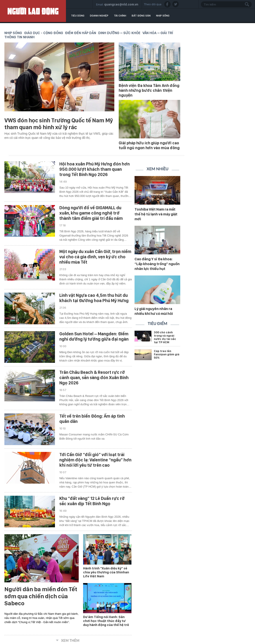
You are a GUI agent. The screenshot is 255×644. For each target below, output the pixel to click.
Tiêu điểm (158, 324)
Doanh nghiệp (99, 16)
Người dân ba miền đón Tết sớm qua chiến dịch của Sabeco (41, 596)
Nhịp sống (163, 16)
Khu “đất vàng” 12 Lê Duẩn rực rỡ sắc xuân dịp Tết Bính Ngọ (92, 501)
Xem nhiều (158, 169)
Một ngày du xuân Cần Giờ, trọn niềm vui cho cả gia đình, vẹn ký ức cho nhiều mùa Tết (95, 257)
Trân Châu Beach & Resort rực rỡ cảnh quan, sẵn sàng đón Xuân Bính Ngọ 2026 (94, 378)
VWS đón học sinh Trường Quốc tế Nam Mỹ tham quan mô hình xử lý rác (59, 124)
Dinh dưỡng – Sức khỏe (119, 33)
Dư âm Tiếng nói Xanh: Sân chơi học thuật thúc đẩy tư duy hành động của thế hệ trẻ (106, 621)
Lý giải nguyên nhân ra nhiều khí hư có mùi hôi (154, 311)
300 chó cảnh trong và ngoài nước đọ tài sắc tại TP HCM (165, 337)
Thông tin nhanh (19, 37)
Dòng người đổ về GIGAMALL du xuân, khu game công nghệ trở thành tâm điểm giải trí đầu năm (91, 213)
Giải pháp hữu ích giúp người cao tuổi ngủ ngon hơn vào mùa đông (149, 145)
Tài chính (120, 16)
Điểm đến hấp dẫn (81, 33)
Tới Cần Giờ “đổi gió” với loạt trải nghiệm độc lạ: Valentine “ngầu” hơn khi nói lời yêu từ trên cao (95, 460)
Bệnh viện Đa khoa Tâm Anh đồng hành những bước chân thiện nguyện (149, 90)
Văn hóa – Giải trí (158, 33)
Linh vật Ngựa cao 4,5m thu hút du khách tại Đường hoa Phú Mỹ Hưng (94, 298)
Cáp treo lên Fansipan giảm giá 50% (167, 354)
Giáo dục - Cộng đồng (44, 33)
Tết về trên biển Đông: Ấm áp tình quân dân (92, 419)
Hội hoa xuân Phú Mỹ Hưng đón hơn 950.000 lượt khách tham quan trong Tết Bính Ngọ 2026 (95, 169)
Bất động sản (141, 16)
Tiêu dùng (78, 16)
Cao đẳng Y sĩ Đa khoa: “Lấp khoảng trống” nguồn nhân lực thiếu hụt (157, 264)
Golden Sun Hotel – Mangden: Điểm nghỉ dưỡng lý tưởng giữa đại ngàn (94, 336)
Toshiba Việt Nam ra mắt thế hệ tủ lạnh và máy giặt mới (156, 214)
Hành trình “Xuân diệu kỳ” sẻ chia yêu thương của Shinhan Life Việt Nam (106, 572)
